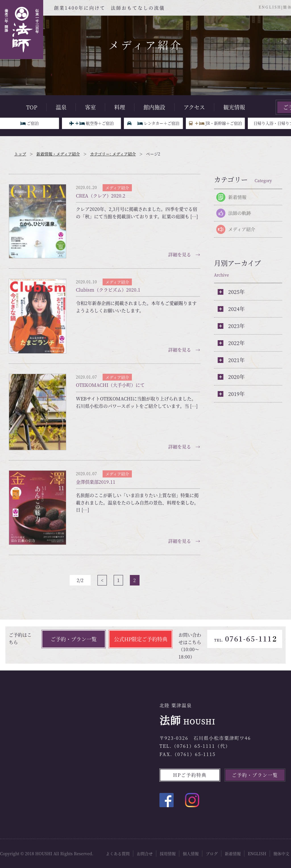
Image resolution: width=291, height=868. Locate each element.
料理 (120, 107)
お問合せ (145, 854)
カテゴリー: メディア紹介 (113, 154)
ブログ (212, 854)
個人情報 (191, 854)
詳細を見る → (184, 255)
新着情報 (237, 197)
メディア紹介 (242, 229)
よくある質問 (118, 854)
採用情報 (168, 854)
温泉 (61, 107)
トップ (20, 154)
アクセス (194, 107)
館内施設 (154, 107)
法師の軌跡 (240, 213)
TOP (32, 107)
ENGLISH (270, 7)
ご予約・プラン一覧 (74, 639)
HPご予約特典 (190, 775)
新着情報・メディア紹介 (58, 154)
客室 (90, 107)
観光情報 (234, 107)
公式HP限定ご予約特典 (141, 639)
